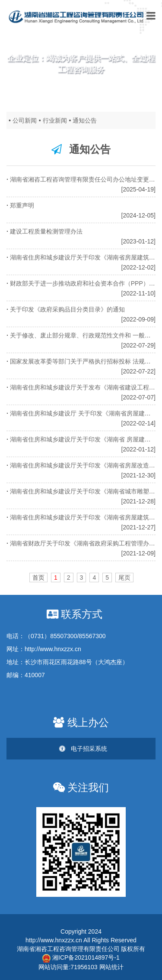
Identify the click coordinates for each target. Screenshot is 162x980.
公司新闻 (25, 120)
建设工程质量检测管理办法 (47, 231)
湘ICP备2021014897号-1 (81, 957)
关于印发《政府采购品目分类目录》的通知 (68, 309)
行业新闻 (55, 120)
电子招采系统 (83, 749)
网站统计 (111, 967)
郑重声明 (23, 205)
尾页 (124, 578)
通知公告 (85, 120)
